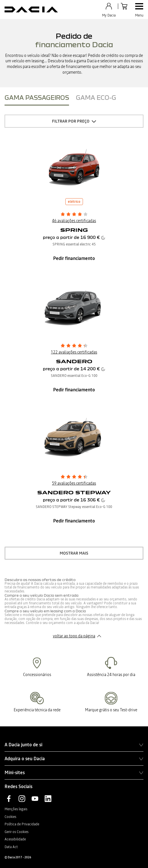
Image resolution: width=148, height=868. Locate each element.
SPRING (74, 230)
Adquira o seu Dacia (74, 759)
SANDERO (74, 361)
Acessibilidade (15, 839)
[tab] (37, 99)
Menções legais (16, 809)
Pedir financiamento (74, 258)
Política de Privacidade (22, 824)
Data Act (11, 847)
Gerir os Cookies (16, 832)
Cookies (10, 817)
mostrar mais (74, 553)
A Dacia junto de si (74, 745)
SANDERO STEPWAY (74, 492)
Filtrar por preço (71, 121)
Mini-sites (74, 772)
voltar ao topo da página (74, 636)
